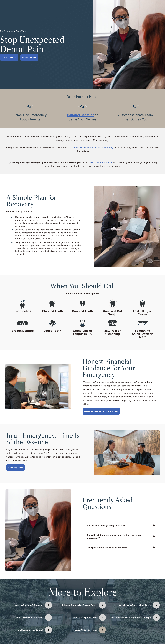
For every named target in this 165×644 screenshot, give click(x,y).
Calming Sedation (81, 115)
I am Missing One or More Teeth (134, 605)
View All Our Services (86, 630)
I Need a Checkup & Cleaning (28, 605)
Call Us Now (9, 57)
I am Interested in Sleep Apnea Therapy (130, 618)
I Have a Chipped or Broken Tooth (80, 605)
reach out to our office (101, 162)
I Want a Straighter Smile (84, 618)
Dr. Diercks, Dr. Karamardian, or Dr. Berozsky (91, 148)
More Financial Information (101, 411)
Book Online (29, 57)
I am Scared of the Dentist (30, 630)
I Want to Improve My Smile (29, 618)
